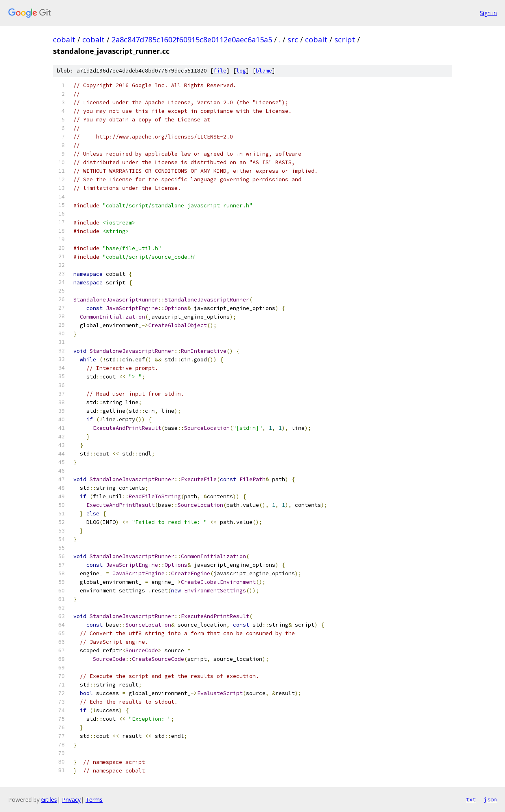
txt (471, 799)
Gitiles (49, 800)
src (293, 40)
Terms (94, 800)
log (241, 71)
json (490, 799)
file (220, 71)
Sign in (488, 13)
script (345, 40)
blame (264, 71)
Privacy (71, 800)
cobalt (64, 40)
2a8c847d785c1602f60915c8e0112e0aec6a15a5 (192, 40)
